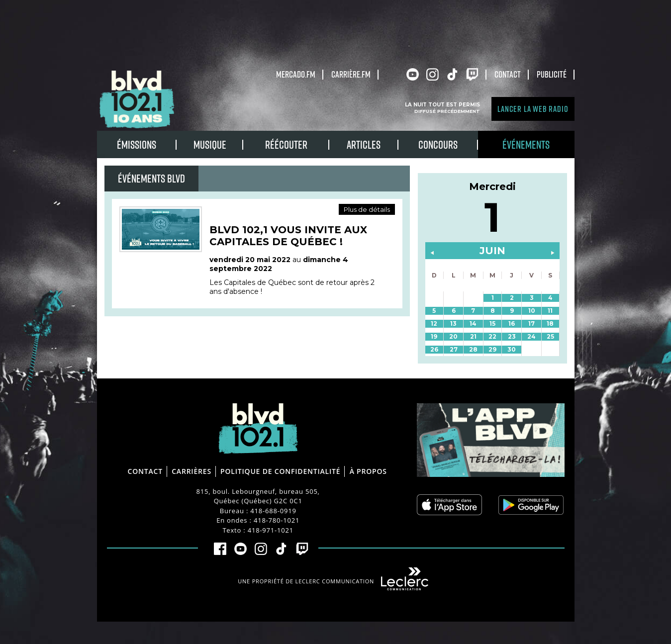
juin (492, 251)
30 (512, 349)
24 (531, 336)
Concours (438, 144)
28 (473, 349)
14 (473, 323)
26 (434, 349)
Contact (508, 74)
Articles (364, 144)
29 (492, 349)
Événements (526, 144)
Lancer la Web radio (533, 109)
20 (453, 336)
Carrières (192, 471)
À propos (368, 471)
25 (550, 336)
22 (492, 336)
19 (434, 336)
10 (532, 311)
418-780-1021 (277, 520)
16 (512, 323)
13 (453, 323)
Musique (210, 144)
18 (550, 323)
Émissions (137, 144)
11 (550, 311)
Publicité (552, 74)
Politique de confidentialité (280, 471)
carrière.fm (351, 74)
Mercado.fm (296, 74)
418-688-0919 (273, 511)
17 (531, 323)
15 (492, 323)
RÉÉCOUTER (286, 144)
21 (473, 336)
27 (454, 349)
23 (512, 336)
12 (434, 323)
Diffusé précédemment (447, 111)
